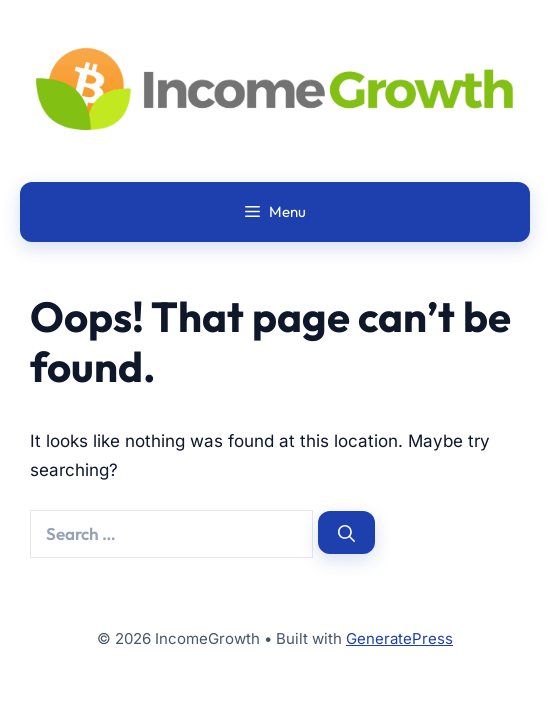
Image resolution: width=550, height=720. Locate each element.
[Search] (346, 532)
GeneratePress (399, 638)
